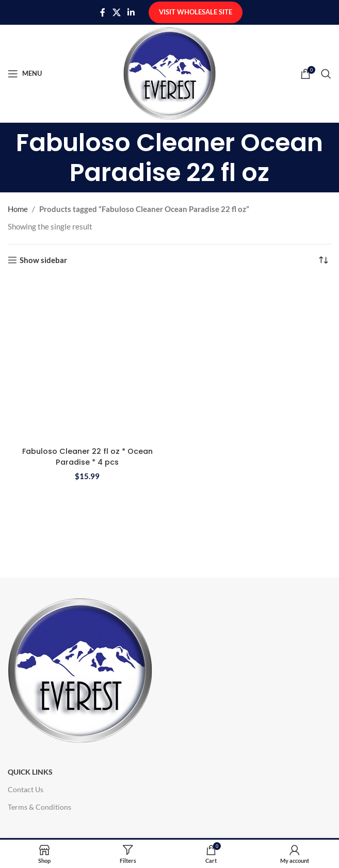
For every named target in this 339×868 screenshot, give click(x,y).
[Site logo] (169, 72)
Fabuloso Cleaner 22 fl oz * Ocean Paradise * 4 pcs (87, 456)
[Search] (326, 74)
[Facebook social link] (103, 12)
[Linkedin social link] (131, 12)
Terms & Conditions (39, 807)
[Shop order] (324, 260)
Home (18, 209)
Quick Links (30, 772)
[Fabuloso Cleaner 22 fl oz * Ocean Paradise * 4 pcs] (87, 359)
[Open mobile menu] (25, 74)
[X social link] (116, 12)
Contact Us (26, 789)
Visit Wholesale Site (196, 12)
